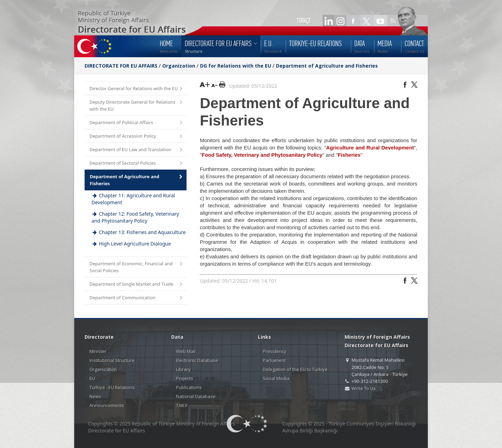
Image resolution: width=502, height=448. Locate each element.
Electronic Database (197, 360)
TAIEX (182, 405)
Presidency (275, 351)
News (95, 396)
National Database (196, 396)
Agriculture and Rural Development (370, 148)
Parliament (274, 360)
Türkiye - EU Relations (112, 387)
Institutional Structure (112, 360)
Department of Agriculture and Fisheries (327, 66)
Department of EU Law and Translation (137, 150)
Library (183, 369)
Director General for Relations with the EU (137, 89)
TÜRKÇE (304, 21)
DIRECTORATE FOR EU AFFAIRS (122, 66)
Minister (98, 351)
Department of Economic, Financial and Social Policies (137, 267)
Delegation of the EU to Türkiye (295, 369)
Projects (185, 378)
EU (92, 378)
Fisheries (349, 155)
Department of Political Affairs (137, 123)
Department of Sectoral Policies (137, 163)
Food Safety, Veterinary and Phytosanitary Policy (262, 155)
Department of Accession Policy (137, 136)
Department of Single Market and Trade (137, 285)
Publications (189, 387)
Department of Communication (137, 298)
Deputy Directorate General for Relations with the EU (137, 105)
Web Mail (186, 351)
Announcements (107, 405)
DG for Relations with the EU (236, 66)
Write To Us (363, 388)
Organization (179, 66)
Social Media (276, 378)
